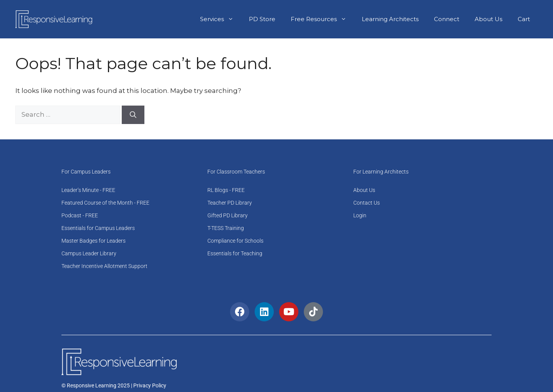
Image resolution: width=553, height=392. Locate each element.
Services (221, 19)
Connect (447, 19)
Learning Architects (390, 19)
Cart (524, 19)
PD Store (262, 19)
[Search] (133, 115)
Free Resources (322, 19)
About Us (488, 19)
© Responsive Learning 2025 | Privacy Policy (114, 385)
